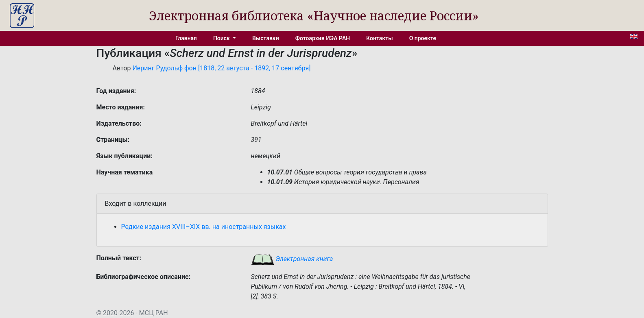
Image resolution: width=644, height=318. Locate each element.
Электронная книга (292, 259)
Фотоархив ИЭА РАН (323, 38)
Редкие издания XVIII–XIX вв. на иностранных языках (204, 227)
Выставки (266, 38)
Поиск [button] (222, 38)
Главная (186, 38)
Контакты (379, 38)
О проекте (423, 38)
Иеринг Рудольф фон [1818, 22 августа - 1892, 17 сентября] (221, 68)
